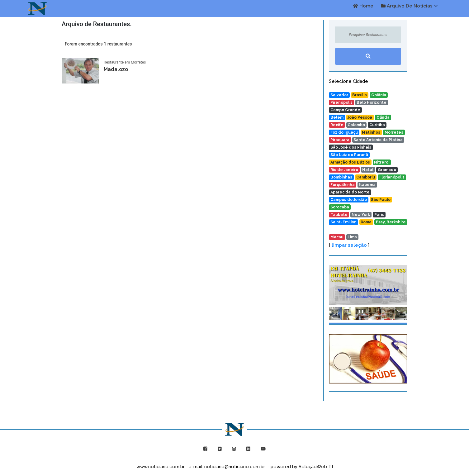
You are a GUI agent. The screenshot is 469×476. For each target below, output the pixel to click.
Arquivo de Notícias (407, 6)
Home (363, 6)
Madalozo (116, 69)
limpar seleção (349, 245)
